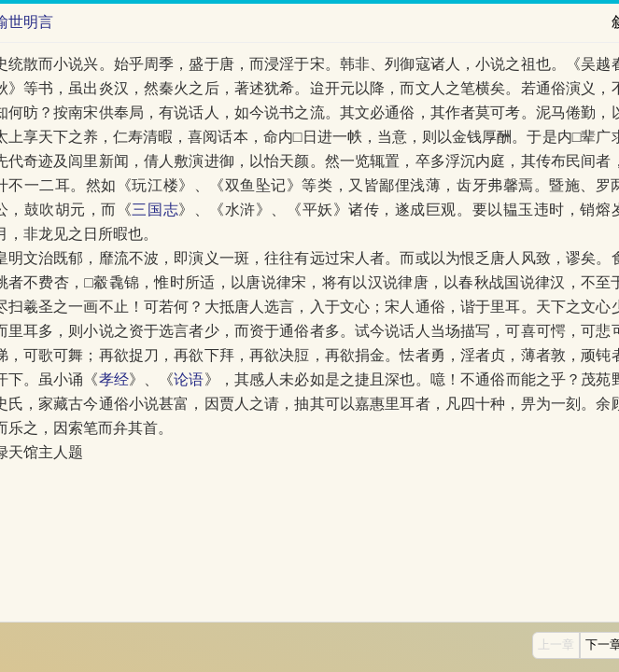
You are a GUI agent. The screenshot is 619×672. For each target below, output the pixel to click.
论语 (189, 379)
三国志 (155, 210)
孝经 (114, 379)
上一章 (556, 645)
